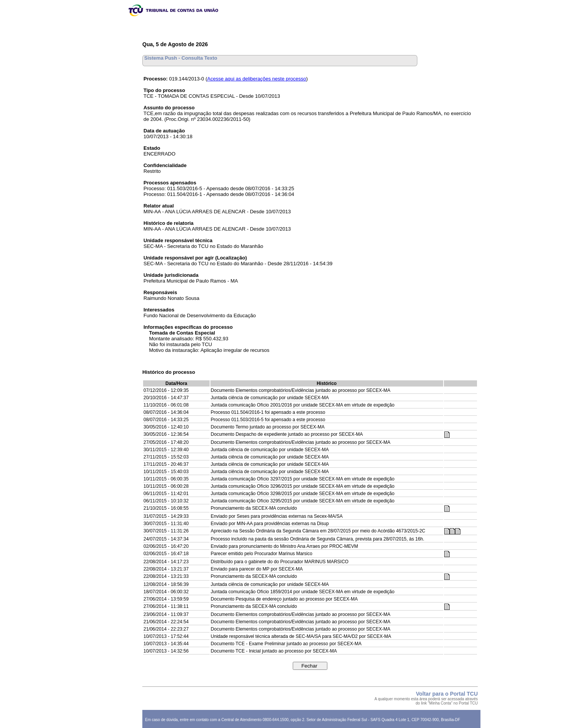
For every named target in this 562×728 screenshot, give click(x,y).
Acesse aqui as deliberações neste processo (257, 79)
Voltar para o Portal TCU (447, 694)
